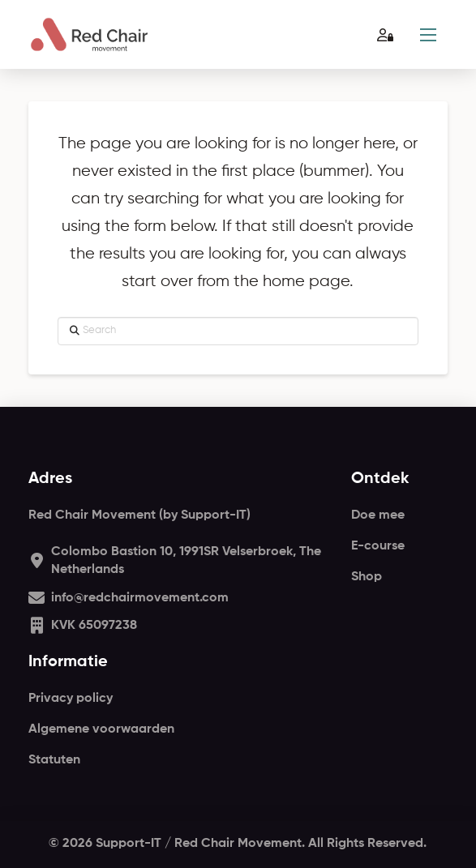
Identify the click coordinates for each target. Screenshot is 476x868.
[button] (428, 35)
